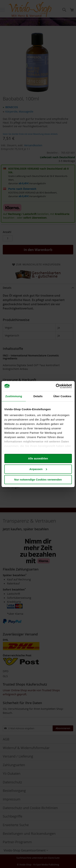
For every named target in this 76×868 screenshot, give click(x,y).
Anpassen (38, 469)
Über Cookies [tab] (62, 396)
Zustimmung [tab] (14, 396)
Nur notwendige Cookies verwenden (38, 480)
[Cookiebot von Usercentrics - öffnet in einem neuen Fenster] (56, 386)
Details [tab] (38, 396)
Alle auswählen (38, 458)
